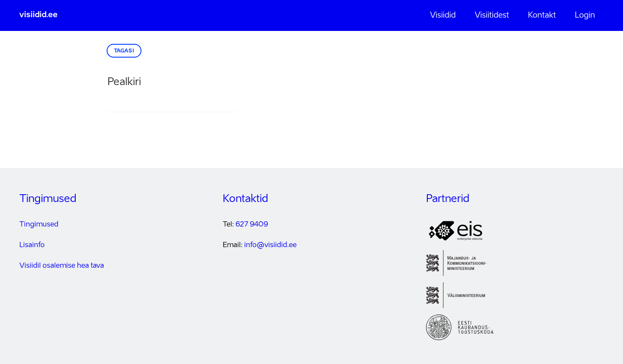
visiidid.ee (38, 15)
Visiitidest (492, 15)
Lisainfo (32, 245)
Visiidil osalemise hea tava (62, 266)
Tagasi (124, 51)
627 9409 (252, 225)
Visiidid (443, 15)
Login (585, 15)
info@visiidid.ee (270, 245)
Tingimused (39, 225)
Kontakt (542, 15)
